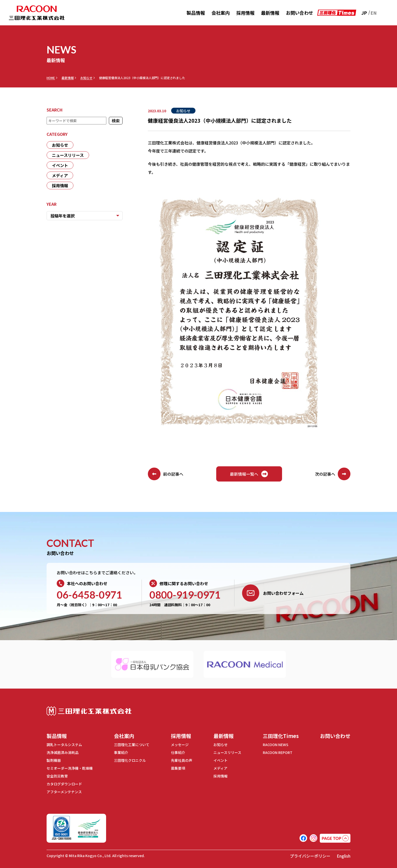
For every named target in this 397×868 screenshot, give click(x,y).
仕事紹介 (178, 752)
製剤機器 (54, 760)
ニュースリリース (68, 155)
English (344, 856)
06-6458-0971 (89, 595)
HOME (51, 78)
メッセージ (180, 745)
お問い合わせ (300, 13)
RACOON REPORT (278, 752)
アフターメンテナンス (64, 792)
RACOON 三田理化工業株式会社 (37, 13)
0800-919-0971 (185, 595)
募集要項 (178, 768)
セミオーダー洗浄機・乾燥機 (70, 768)
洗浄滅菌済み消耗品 (63, 752)
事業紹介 (121, 752)
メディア (60, 175)
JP (364, 13)
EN (374, 13)
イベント (60, 165)
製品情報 (196, 13)
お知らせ (86, 78)
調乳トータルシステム (64, 745)
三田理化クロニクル (130, 760)
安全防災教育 (57, 776)
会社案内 (221, 13)
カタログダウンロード (64, 784)
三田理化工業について (132, 745)
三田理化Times (281, 736)
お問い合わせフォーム (273, 593)
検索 (116, 121)
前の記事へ (166, 474)
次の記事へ (333, 474)
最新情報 (270, 13)
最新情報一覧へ (249, 474)
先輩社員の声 (182, 760)
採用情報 (245, 13)
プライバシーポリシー (310, 856)
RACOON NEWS (276, 745)
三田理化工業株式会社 (89, 711)
